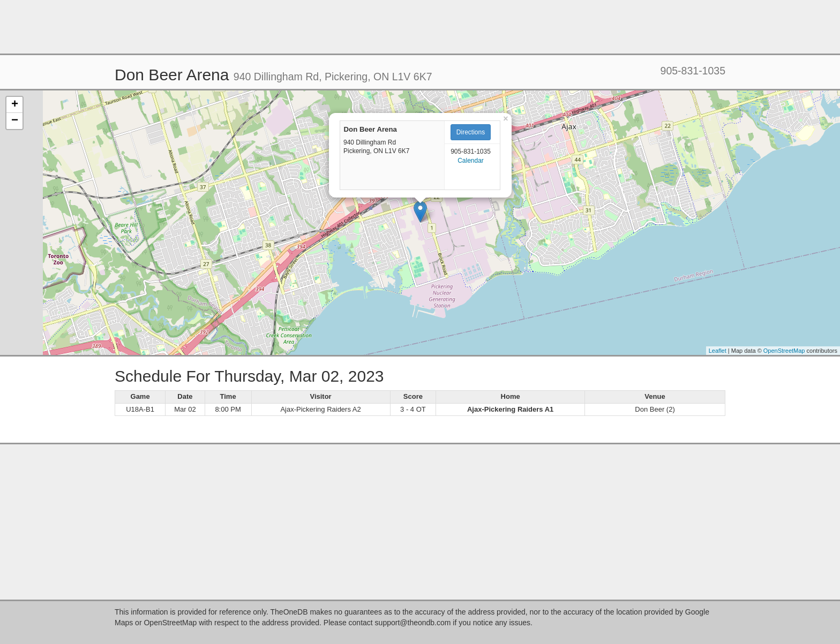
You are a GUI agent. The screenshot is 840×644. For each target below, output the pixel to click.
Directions (471, 132)
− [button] (15, 121)
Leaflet (718, 351)
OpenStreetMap (784, 351)
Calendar (471, 161)
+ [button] (15, 105)
